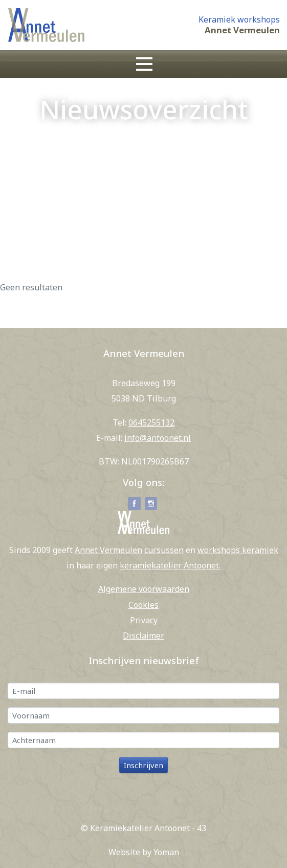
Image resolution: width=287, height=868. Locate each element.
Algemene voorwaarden (144, 589)
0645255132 (151, 422)
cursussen (164, 550)
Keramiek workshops (239, 20)
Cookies (143, 605)
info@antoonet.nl (158, 438)
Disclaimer (143, 636)
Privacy (144, 620)
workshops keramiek (238, 550)
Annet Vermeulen (242, 30)
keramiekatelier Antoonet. (170, 565)
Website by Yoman (144, 852)
